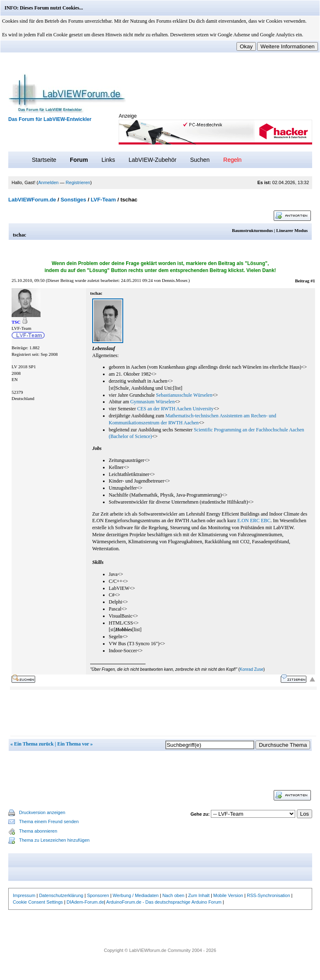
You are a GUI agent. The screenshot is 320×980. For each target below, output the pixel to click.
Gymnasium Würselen (152, 402)
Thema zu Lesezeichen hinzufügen (54, 840)
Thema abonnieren (38, 831)
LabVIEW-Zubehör (153, 160)
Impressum (24, 895)
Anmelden (48, 182)
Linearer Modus (292, 230)
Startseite (44, 160)
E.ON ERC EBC (254, 521)
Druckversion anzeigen (42, 812)
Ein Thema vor (73, 744)
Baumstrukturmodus (252, 230)
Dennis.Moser (174, 280)
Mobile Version (228, 895)
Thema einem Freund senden (49, 821)
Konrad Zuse (252, 669)
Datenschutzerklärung (61, 895)
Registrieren (78, 182)
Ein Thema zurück (34, 744)
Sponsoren (98, 895)
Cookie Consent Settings (38, 902)
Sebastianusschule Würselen (184, 395)
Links (108, 160)
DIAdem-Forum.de (85, 902)
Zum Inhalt (199, 895)
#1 (313, 281)
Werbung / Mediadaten (136, 895)
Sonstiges (73, 200)
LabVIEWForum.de (32, 200)
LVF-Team (103, 200)
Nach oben (173, 895)
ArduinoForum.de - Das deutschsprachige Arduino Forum (164, 902)
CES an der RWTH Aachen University (176, 409)
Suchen (200, 160)
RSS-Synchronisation (269, 895)
